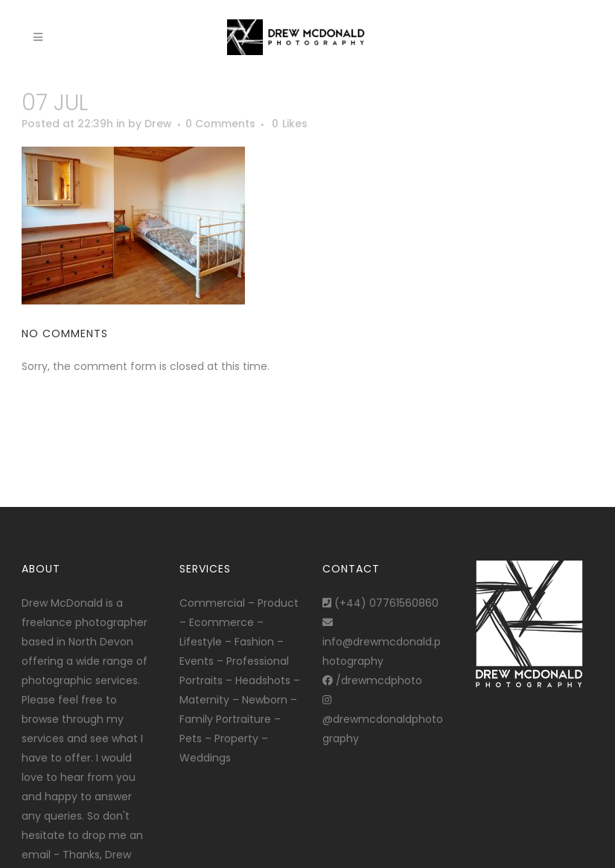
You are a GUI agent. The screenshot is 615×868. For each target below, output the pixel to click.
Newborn (265, 700)
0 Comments (220, 124)
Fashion (254, 642)
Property (236, 738)
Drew (158, 124)
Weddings (205, 758)
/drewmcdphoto (372, 680)
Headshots (263, 680)
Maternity (204, 700)
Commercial (212, 603)
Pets (191, 738)
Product (278, 603)
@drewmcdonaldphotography (383, 720)
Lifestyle (201, 642)
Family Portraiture (225, 719)
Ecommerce (222, 622)
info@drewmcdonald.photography (382, 643)
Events (197, 661)
